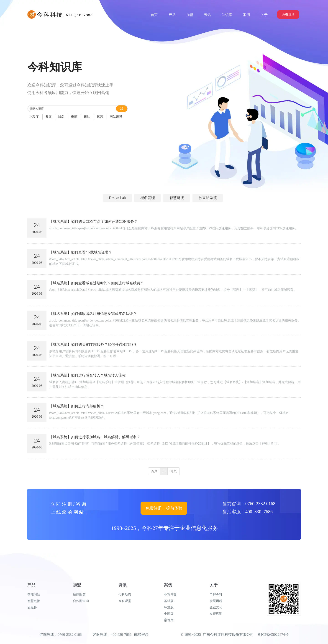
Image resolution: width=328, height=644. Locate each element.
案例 (168, 585)
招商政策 (79, 595)
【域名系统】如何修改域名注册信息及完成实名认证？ (93, 314)
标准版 (169, 607)
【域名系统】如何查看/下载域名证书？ (81, 252)
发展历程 (216, 601)
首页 (154, 471)
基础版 (169, 601)
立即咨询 (216, 614)
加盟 (77, 585)
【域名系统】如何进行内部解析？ (77, 406)
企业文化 (216, 607)
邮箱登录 (141, 635)
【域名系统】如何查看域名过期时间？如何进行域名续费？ (97, 283)
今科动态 (125, 595)
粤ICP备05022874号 (273, 635)
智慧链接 (34, 601)
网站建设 (116, 117)
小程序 (34, 117)
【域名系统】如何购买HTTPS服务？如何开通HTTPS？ (93, 344)
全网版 (169, 614)
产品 (31, 585)
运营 (100, 117)
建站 (87, 117)
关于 (214, 585)
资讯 (123, 585)
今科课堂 (125, 601)
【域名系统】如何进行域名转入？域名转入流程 (87, 375)
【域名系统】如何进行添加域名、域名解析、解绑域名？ (95, 437)
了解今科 (216, 595)
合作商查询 (81, 601)
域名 (61, 117)
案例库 (169, 620)
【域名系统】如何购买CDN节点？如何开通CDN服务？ (93, 221)
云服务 (32, 607)
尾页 (174, 471)
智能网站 (34, 595)
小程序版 (170, 595)
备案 (49, 117)
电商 (74, 117)
